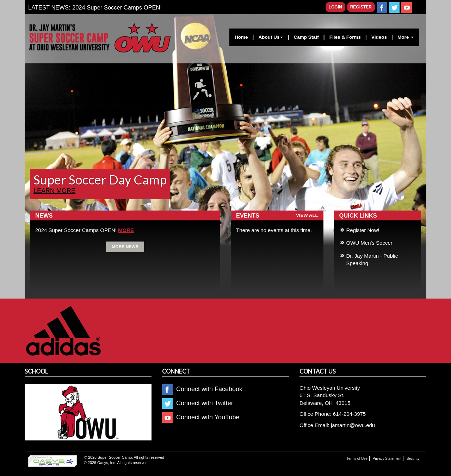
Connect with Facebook (202, 389)
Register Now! (363, 230)
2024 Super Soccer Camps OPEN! (117, 7)
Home (241, 37)
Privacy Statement (387, 459)
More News (125, 247)
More (406, 37)
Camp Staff (306, 37)
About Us (271, 37)
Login (335, 7)
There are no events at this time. (274, 230)
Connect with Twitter (198, 403)
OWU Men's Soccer (369, 243)
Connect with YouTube (201, 417)
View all (307, 215)
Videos (379, 37)
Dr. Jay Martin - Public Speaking (372, 259)
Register (361, 7)
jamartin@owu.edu (353, 425)
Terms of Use (357, 459)
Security (413, 459)
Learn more (54, 191)
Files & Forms (345, 37)
